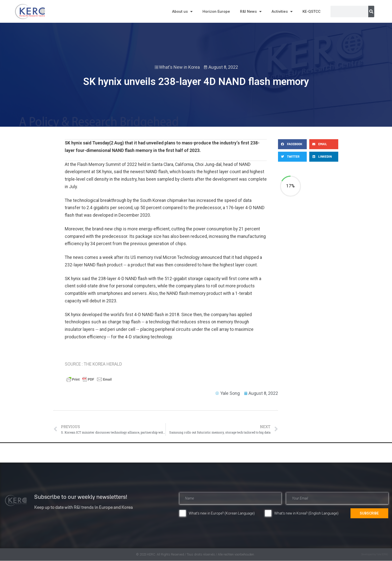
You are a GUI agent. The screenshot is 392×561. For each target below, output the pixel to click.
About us (182, 12)
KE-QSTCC (311, 11)
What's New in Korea (179, 67)
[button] (292, 144)
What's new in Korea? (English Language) (306, 513)
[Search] (371, 11)
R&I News (251, 12)
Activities (282, 12)
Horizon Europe (216, 11)
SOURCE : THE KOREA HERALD (93, 364)
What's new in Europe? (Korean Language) (222, 513)
